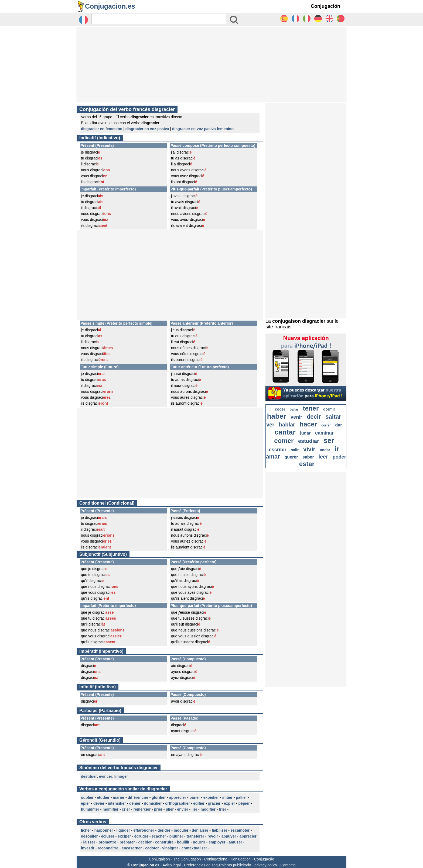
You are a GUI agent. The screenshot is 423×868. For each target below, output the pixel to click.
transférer (195, 836)
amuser (236, 842)
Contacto (288, 865)
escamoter (240, 830)
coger (280, 409)
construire (164, 842)
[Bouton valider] (234, 20)
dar (339, 425)
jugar (305, 433)
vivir (309, 449)
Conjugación (325, 6)
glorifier (159, 797)
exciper (124, 836)
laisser (89, 842)
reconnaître (108, 848)
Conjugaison (159, 859)
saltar (333, 417)
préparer (127, 842)
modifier (208, 809)
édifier (199, 803)
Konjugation (241, 859)
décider (145, 842)
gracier (214, 803)
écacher (159, 836)
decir (314, 417)
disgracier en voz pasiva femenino (203, 129)
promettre (107, 842)
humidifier (90, 809)
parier (195, 797)
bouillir (183, 842)
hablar (287, 425)
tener (311, 408)
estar (307, 464)
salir (295, 450)
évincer (106, 776)
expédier (211, 797)
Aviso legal (171, 865)
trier (222, 809)
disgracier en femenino (102, 129)
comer (284, 441)
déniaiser (200, 830)
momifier (110, 809)
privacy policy (266, 865)
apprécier (178, 797)
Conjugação (264, 859)
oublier (87, 797)
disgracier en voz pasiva (147, 129)
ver (270, 425)
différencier (138, 797)
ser (329, 440)
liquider (123, 830)
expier (229, 803)
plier (170, 809)
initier (227, 797)
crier (126, 809)
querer (291, 457)
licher (86, 830)
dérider (164, 830)
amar (273, 456)
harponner (104, 830)
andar (325, 450)
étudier (103, 797)
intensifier (117, 803)
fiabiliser (220, 830)
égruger (141, 836)
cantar (285, 432)
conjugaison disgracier (299, 321)
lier (194, 809)
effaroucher (144, 830)
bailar (294, 409)
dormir (329, 409)
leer (323, 457)
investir (88, 848)
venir (296, 417)
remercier (142, 809)
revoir (213, 836)
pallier (241, 797)
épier (85, 803)
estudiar (309, 441)
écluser (108, 836)
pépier (244, 803)
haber (277, 416)
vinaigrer (170, 848)
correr (326, 425)
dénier (135, 803)
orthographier (178, 803)
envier (182, 809)
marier (119, 797)
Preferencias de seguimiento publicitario (217, 865)
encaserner (132, 848)
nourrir (199, 842)
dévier (99, 803)
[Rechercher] (159, 19)
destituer (89, 776)
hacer (308, 424)
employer (217, 842)
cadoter (152, 848)
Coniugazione (216, 859)
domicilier (153, 803)
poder (339, 457)
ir (337, 449)
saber (308, 457)
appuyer (229, 836)
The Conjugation (187, 859)
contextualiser (194, 848)
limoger (121, 776)
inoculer (181, 830)
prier (158, 809)
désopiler (89, 836)
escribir (278, 450)
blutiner (176, 836)
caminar (324, 433)
